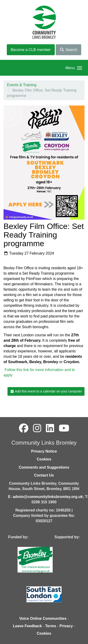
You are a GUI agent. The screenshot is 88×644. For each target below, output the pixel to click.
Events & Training (22, 85)
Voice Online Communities (43, 618)
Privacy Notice (44, 451)
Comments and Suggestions (44, 467)
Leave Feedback (27, 626)
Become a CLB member (31, 50)
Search (68, 50)
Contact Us (44, 475)
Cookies (44, 459)
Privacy (66, 626)
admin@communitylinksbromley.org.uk (48, 497)
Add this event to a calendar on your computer (46, 391)
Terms (51, 626)
